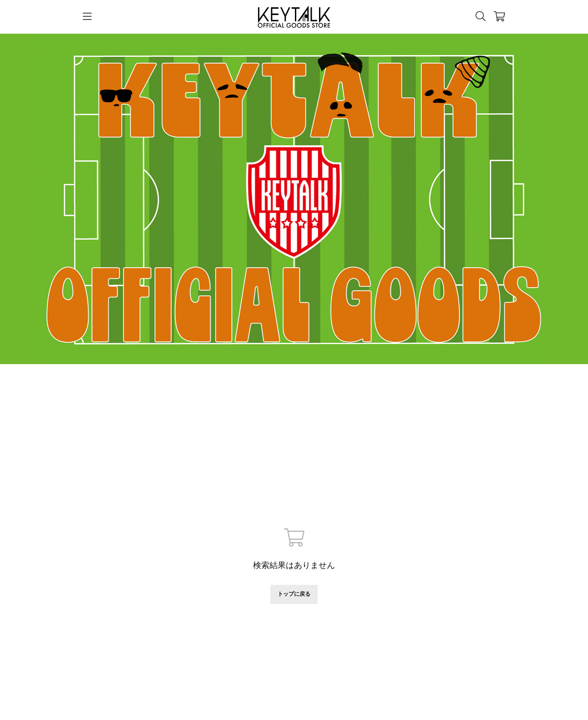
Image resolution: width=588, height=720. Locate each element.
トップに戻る (294, 594)
